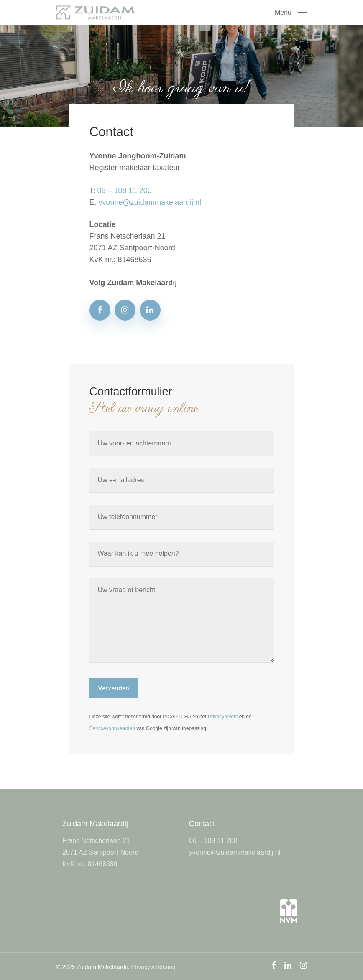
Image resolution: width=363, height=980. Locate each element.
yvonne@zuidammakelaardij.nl (150, 202)
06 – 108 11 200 (125, 191)
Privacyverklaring (153, 967)
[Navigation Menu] (291, 12)
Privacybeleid (223, 717)
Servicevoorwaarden (112, 728)
